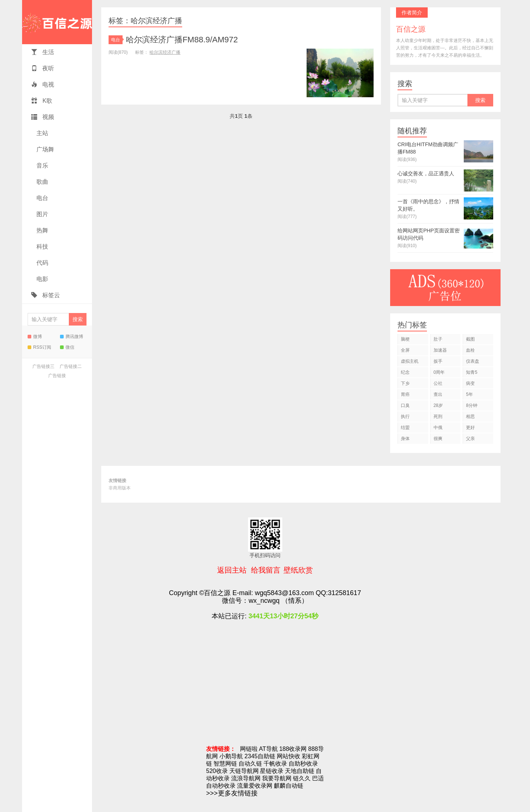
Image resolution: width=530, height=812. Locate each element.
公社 (438, 383)
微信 (67, 347)
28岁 (438, 405)
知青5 (472, 372)
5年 (469, 394)
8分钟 (472, 405)
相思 (470, 416)
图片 (42, 214)
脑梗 (405, 339)
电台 (42, 198)
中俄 (438, 428)
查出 (438, 394)
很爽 (438, 439)
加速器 (440, 350)
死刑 (438, 416)
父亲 (470, 439)
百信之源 (57, 22)
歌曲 (42, 182)
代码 (42, 263)
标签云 (46, 295)
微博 (35, 337)
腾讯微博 (72, 337)
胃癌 (405, 394)
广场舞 (45, 149)
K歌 (42, 101)
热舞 (42, 230)
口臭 (405, 405)
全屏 (405, 350)
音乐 (42, 166)
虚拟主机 (410, 361)
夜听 (43, 68)
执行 (405, 416)
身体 (405, 439)
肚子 (438, 339)
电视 (43, 85)
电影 (42, 279)
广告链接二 (71, 366)
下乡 (405, 383)
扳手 (438, 361)
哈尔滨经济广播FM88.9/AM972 (182, 40)
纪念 (405, 372)
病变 (470, 383)
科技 (42, 247)
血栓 (470, 350)
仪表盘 (473, 361)
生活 (43, 52)
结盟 (405, 428)
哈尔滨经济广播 (165, 52)
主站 (42, 133)
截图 (470, 339)
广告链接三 (43, 366)
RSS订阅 (39, 347)
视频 (43, 117)
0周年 (439, 372)
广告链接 (57, 376)
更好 (470, 428)
